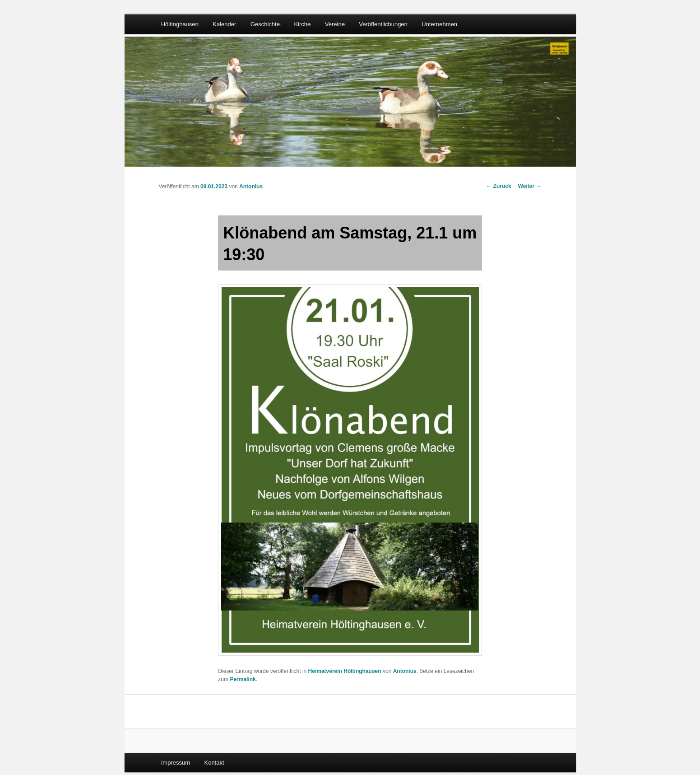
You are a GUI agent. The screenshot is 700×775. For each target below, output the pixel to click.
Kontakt (214, 763)
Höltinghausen (180, 24)
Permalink (243, 679)
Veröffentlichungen (383, 24)
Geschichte (265, 24)
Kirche (302, 24)
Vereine (335, 24)
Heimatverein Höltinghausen (345, 671)
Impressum (176, 763)
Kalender (224, 24)
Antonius (251, 187)
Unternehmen (439, 24)
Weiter (530, 186)
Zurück (498, 186)
